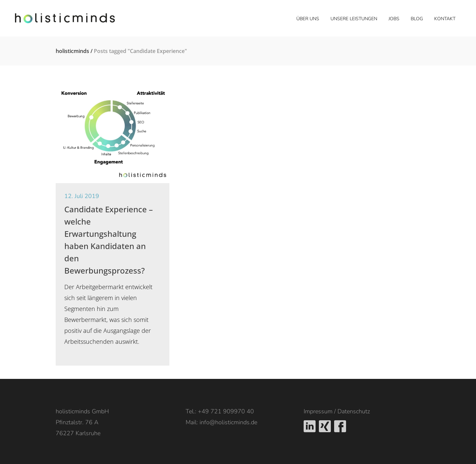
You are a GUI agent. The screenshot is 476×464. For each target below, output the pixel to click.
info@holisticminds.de (228, 422)
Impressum (318, 411)
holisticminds (72, 51)
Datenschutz (354, 411)
